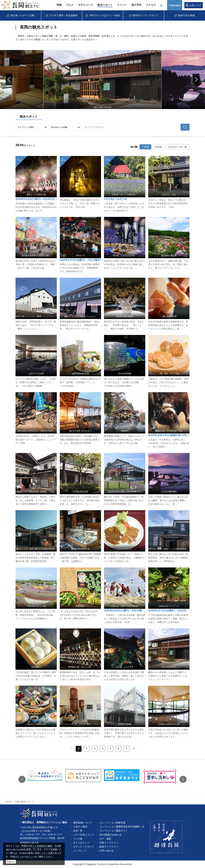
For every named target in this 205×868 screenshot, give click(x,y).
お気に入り (195, 5)
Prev (20, 80)
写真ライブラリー (109, 843)
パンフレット (80, 851)
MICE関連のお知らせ (110, 835)
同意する (11, 862)
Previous (22, 779)
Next (184, 80)
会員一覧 (78, 831)
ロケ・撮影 (105, 839)
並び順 (134, 147)
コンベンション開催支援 (112, 823)
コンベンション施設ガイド (114, 831)
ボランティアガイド (84, 847)
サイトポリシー (81, 843)
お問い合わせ (106, 851)
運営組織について (82, 823)
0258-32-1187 (33, 834)
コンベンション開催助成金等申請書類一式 (122, 827)
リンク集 (78, 839)
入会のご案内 (80, 827)
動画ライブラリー (109, 847)
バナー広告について (84, 835)
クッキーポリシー (26, 856)
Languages (175, 5)
